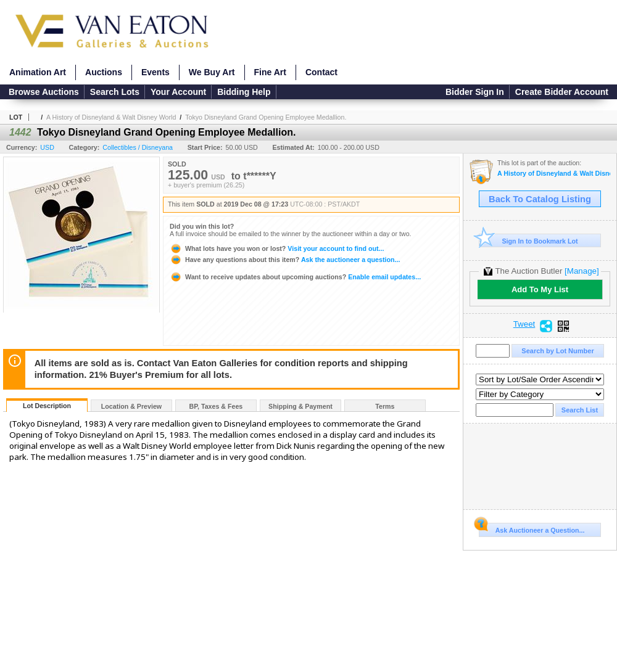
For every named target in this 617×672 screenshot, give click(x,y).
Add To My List (540, 289)
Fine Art (270, 72)
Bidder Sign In (475, 92)
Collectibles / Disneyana (138, 147)
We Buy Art (212, 72)
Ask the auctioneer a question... (285, 260)
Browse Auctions (44, 92)
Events (155, 72)
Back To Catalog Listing (540, 199)
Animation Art (38, 72)
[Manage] (582, 271)
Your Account (178, 92)
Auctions (104, 72)
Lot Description (47, 406)
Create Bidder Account (562, 92)
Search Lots (115, 92)
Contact (321, 72)
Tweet (524, 324)
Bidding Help (244, 92)
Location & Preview (131, 406)
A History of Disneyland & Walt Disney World (111, 117)
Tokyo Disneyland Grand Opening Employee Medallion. (266, 117)
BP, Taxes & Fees (216, 406)
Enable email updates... (295, 277)
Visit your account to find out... (277, 248)
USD (47, 147)
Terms (385, 406)
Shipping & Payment (300, 406)
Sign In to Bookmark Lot (528, 241)
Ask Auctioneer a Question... (532, 528)
